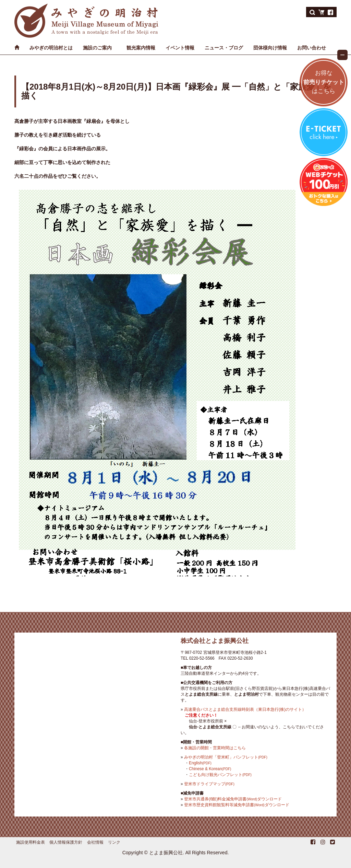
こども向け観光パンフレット (220, 775)
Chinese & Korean (210, 769)
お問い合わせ (312, 48)
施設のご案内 (97, 48)
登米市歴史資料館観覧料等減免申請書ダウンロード (237, 805)
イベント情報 (180, 48)
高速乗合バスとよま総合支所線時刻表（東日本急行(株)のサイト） (245, 709)
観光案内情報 (141, 48)
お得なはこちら (324, 82)
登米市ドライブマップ (209, 784)
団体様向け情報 (270, 48)
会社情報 (95, 842)
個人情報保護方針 (66, 842)
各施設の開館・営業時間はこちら (215, 748)
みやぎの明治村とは (51, 48)
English (200, 763)
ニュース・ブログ (224, 48)
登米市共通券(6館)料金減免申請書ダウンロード (233, 799)
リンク (114, 842)
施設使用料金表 (31, 842)
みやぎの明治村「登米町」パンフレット (226, 757)
